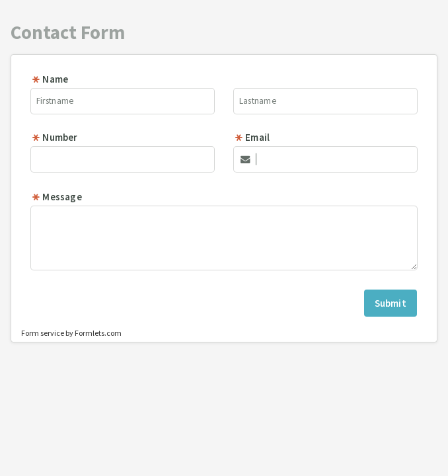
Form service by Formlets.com (71, 333)
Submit (391, 303)
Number (54, 137)
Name (50, 79)
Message (56, 197)
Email (252, 137)
